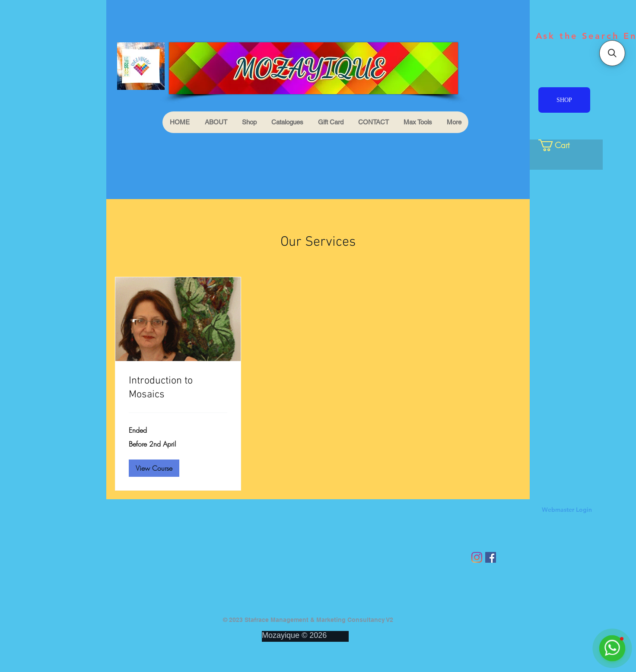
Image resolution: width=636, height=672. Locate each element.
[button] (154, 468)
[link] (561, 145)
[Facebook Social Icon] (491, 557)
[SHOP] (564, 100)
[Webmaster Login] (567, 510)
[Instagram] (477, 557)
